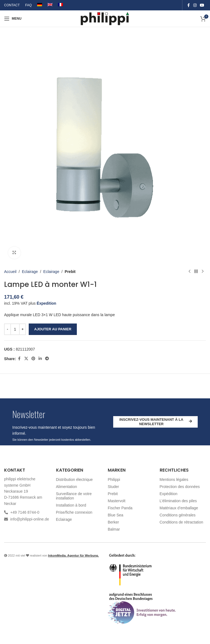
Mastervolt (117, 501)
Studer (113, 487)
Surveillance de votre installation (74, 496)
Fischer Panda (120, 508)
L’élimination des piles (178, 501)
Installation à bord (71, 505)
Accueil (10, 272)
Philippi (114, 480)
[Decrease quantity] (8, 329)
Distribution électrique (75, 480)
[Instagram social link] (195, 5)
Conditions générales (178, 515)
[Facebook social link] (188, 5)
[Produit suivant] (203, 272)
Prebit (70, 272)
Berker (113, 522)
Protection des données (180, 487)
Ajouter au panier (53, 329)
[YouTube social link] (202, 5)
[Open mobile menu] (13, 19)
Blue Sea (116, 515)
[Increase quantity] (23, 329)
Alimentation (67, 487)
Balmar (114, 529)
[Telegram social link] (47, 359)
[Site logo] (105, 18)
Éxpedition (46, 303)
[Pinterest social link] (33, 359)
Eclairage (30, 272)
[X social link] (26, 359)
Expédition (169, 494)
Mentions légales (174, 480)
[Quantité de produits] (15, 329)
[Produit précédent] (189, 272)
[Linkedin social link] (40, 359)
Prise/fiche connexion (74, 512)
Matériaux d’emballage (179, 508)
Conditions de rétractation (182, 522)
